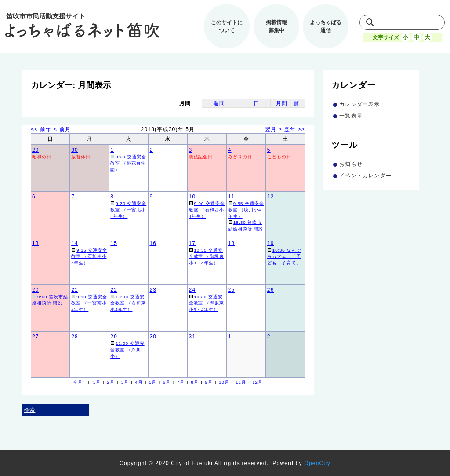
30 (75, 150)
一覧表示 (351, 116)
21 (75, 290)
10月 (224, 382)
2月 (111, 382)
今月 (78, 382)
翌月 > (274, 129)
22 (114, 290)
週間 (219, 103)
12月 (258, 382)
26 (271, 290)
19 (271, 243)
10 (192, 197)
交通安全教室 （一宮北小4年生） (128, 210)
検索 (29, 410)
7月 (181, 382)
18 (232, 243)
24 (192, 290)
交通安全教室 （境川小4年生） (246, 210)
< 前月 (62, 129)
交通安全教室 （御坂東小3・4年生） (207, 256)
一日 (253, 103)
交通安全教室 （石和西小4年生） (207, 210)
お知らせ (351, 164)
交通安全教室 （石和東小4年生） (128, 303)
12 (271, 197)
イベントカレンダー (365, 176)
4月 (139, 382)
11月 (241, 382)
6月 (167, 382)
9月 (209, 382)
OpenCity (317, 463)
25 (232, 290)
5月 (153, 382)
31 (192, 337)
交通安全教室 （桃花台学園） (128, 163)
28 (75, 337)
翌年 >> (295, 129)
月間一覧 (288, 103)
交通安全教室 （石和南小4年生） (89, 256)
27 (36, 337)
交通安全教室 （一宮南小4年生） (89, 303)
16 (153, 243)
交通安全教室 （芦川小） (127, 350)
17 (192, 243)
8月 (194, 382)
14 (75, 243)
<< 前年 (41, 129)
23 (153, 290)
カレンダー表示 (359, 104)
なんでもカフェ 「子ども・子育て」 (284, 256)
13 (36, 243)
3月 (125, 382)
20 (36, 290)
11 (232, 197)
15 (114, 243)
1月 (97, 382)
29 (36, 150)
